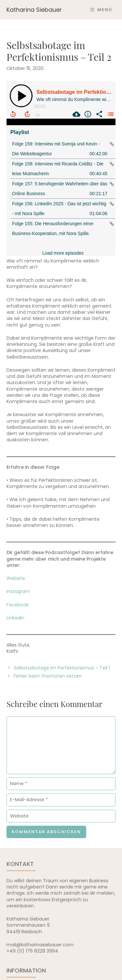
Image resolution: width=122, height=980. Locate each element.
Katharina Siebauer (34, 10)
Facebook (18, 605)
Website (16, 578)
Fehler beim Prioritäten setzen (48, 676)
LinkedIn (15, 618)
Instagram (18, 591)
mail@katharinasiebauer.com (40, 945)
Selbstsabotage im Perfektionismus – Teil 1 (62, 668)
